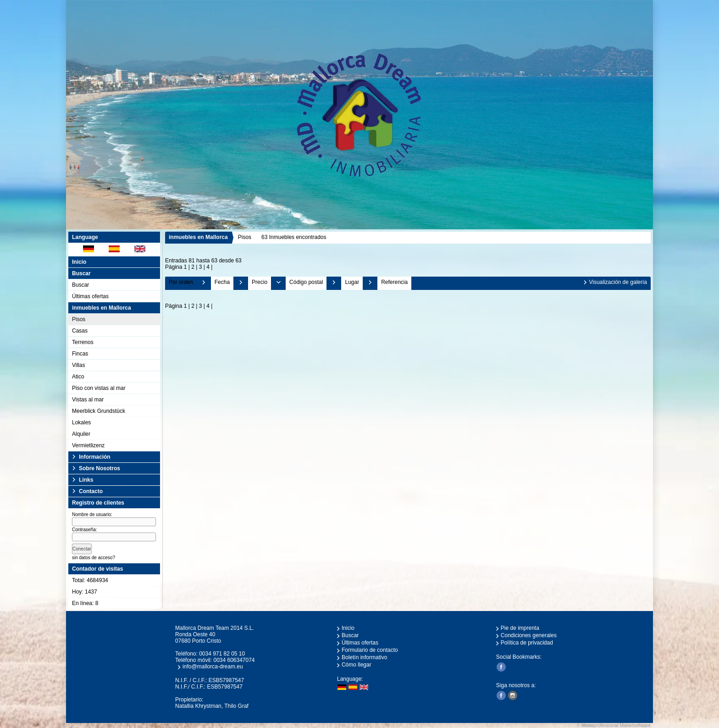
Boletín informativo (364, 657)
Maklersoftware (635, 725)
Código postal (306, 282)
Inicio (79, 262)
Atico (78, 377)
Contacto (91, 491)
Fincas (80, 354)
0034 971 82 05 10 (222, 654)
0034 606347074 (234, 660)
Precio (260, 282)
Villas (78, 365)
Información (95, 457)
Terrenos (83, 342)
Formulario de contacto (370, 650)
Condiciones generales (529, 635)
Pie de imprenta (520, 628)
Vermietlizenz (88, 445)
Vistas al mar (88, 400)
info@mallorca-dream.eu (213, 667)
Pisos (79, 319)
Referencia (394, 282)
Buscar (80, 285)
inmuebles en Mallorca (198, 237)
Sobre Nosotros (100, 468)
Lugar (352, 282)
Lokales (81, 422)
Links (86, 480)
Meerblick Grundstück (99, 411)
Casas (80, 331)
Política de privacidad (527, 643)
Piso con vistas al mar (99, 388)
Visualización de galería (618, 282)
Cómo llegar (357, 665)
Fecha (222, 282)
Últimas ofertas (90, 296)
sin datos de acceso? (94, 558)
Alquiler (81, 434)
